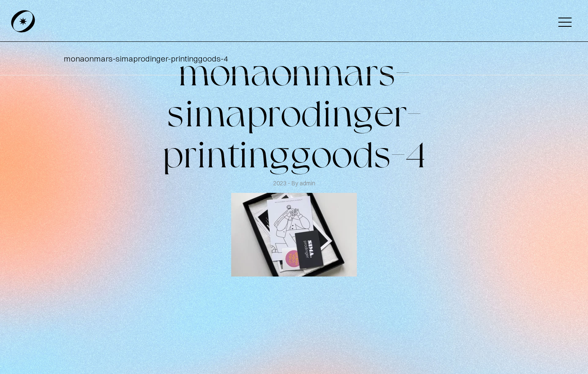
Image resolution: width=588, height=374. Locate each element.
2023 (280, 183)
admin (307, 183)
